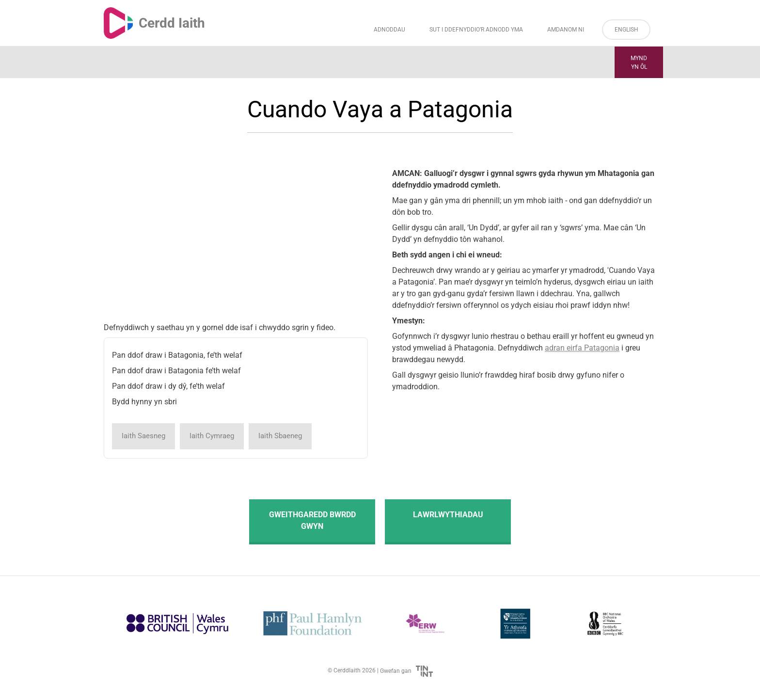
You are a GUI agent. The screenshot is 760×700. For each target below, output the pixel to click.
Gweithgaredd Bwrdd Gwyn (312, 520)
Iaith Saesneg (143, 436)
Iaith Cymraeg (212, 436)
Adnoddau (389, 30)
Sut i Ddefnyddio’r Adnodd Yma (476, 30)
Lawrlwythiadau (448, 515)
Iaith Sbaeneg (280, 436)
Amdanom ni (566, 30)
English (626, 30)
